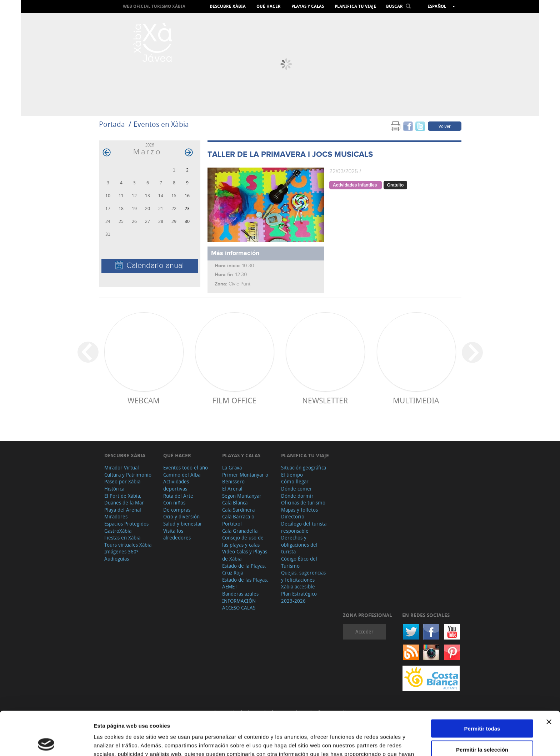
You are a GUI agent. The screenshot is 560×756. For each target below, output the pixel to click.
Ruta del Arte (178, 496)
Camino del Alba (182, 475)
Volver (445, 126)
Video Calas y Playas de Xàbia (245, 555)
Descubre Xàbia (228, 6)
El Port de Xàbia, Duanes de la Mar (124, 499)
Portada (112, 124)
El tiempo (292, 475)
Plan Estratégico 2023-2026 (299, 597)
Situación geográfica (304, 467)
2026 (150, 145)
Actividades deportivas (176, 485)
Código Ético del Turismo (299, 562)
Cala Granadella (240, 531)
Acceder (364, 631)
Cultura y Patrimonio (128, 475)
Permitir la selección (482, 706)
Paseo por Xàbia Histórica (122, 485)
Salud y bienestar (183, 524)
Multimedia (416, 400)
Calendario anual (149, 266)
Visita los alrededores (177, 534)
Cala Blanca (235, 503)
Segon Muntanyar (242, 496)
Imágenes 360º (121, 551)
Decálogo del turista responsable (304, 527)
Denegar (482, 727)
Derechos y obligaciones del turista (299, 544)
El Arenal (232, 489)
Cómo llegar (295, 481)
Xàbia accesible (298, 586)
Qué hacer (269, 6)
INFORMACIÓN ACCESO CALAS (239, 604)
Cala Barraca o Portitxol (238, 520)
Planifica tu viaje (355, 6)
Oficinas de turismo (303, 503)
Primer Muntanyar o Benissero (245, 478)
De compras (177, 510)
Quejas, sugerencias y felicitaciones (303, 576)
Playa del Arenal (123, 510)
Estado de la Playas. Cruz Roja (244, 569)
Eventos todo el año (186, 467)
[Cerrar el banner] (549, 678)
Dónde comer (297, 489)
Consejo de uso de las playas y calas (243, 541)
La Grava (232, 467)
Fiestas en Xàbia (122, 538)
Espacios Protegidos (126, 524)
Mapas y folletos (299, 510)
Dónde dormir (297, 496)
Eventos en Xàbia (161, 124)
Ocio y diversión (181, 516)
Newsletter (325, 400)
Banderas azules (240, 594)
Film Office (234, 400)
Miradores (116, 516)
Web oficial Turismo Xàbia (154, 6)
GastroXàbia (118, 531)
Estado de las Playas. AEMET (245, 583)
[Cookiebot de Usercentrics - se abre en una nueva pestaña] (46, 742)
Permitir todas (482, 685)
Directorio (293, 516)
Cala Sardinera (238, 510)
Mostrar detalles (387, 742)
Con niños (174, 503)
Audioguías (117, 559)
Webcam (144, 400)
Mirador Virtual (122, 467)
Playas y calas (308, 6)
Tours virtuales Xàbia (128, 545)
